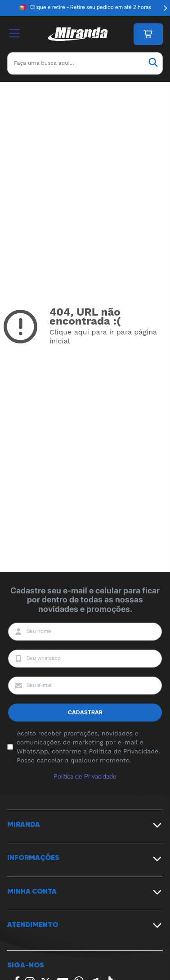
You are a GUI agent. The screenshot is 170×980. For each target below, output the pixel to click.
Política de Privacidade (85, 776)
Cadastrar (85, 712)
